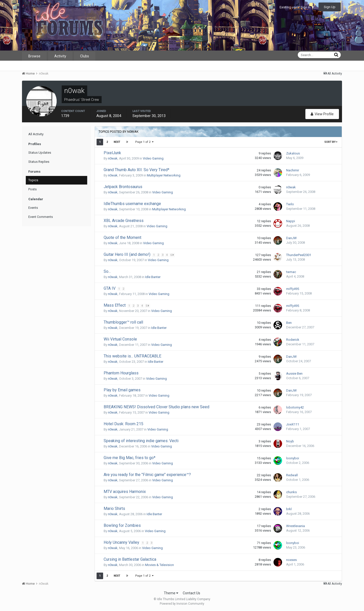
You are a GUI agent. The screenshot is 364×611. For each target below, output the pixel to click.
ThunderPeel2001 (299, 255)
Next (117, 142)
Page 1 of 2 (144, 142)
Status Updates (40, 153)
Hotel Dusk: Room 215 (123, 424)
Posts (32, 189)
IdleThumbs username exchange (132, 204)
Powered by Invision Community (182, 604)
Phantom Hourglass (121, 373)
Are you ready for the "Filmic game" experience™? (147, 475)
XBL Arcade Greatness (124, 221)
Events (33, 208)
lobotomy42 (295, 407)
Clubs (85, 56)
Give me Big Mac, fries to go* (130, 458)
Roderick (293, 340)
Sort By (331, 142)
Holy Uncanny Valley (122, 542)
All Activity (36, 134)
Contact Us (191, 593)
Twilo (290, 204)
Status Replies (39, 162)
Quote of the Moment (122, 237)
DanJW (291, 238)
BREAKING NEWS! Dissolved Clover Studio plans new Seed (156, 407)
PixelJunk (112, 153)
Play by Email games (122, 390)
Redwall (292, 475)
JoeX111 (293, 424)
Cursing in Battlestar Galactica (130, 559)
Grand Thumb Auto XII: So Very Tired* (136, 170)
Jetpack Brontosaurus (123, 187)
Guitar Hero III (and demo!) (128, 254)
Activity (60, 56)
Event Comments (41, 217)
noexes (291, 560)
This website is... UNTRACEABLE (132, 356)
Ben (289, 323)
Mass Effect (115, 305)
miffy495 (293, 289)
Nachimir (293, 170)
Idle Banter (153, 277)
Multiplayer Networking (164, 175)
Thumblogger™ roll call (123, 322)
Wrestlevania (295, 526)
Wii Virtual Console (120, 339)
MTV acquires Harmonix (125, 492)
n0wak (113, 158)
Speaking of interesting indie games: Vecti (141, 441)
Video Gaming (153, 158)
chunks (291, 492)
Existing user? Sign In (297, 7)
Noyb (290, 441)
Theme (171, 593)
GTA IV (110, 288)
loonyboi (293, 458)
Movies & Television (160, 565)
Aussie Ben (294, 374)
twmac (291, 272)
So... (107, 271)
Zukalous (293, 153)
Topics (33, 180)
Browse (34, 56)
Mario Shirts (114, 508)
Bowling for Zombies (122, 525)
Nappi (291, 221)
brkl (289, 509)
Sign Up (330, 7)
